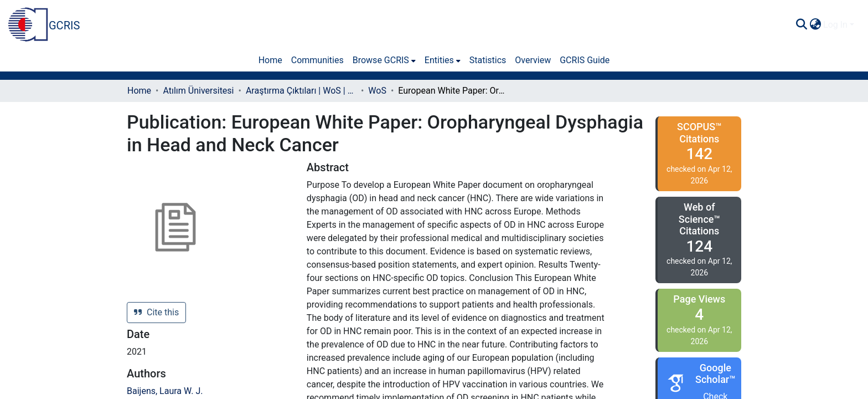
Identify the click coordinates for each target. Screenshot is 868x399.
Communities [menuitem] (317, 60)
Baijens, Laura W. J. (165, 391)
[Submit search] (801, 25)
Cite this (156, 312)
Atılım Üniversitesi (198, 91)
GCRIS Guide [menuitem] (585, 60)
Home (139, 91)
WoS (377, 91)
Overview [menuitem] (533, 60)
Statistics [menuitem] (488, 60)
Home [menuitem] (270, 60)
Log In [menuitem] (835, 25)
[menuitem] (815, 25)
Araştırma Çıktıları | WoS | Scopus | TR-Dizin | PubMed (301, 91)
